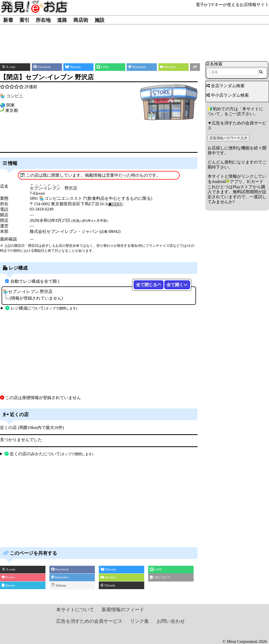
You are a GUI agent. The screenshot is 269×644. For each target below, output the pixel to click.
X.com (9, 569)
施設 (100, 20)
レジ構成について (41, 308)
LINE (156, 569)
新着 (8, 20)
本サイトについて (75, 610)
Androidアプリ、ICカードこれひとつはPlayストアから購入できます (236, 187)
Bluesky (109, 569)
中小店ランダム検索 (227, 95)
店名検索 (214, 64)
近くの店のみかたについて (49, 454)
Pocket (8, 577)
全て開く (177, 285)
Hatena (8, 585)
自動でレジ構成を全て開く (36, 281)
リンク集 (139, 621)
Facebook (60, 569)
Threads (108, 585)
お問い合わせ (171, 621)
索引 (24, 20)
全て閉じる (149, 285)
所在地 (43, 20)
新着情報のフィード (123, 610)
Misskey (108, 577)
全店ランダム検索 (225, 86)
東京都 (12, 110)
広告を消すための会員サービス (89, 621)
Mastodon (60, 577)
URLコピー (160, 577)
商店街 (81, 20)
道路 (62, 20)
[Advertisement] (135, 40)
